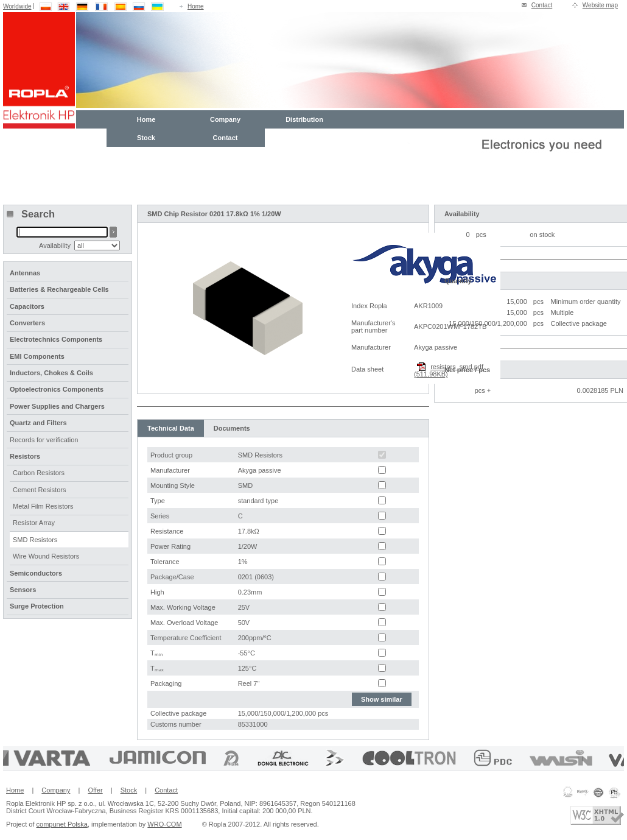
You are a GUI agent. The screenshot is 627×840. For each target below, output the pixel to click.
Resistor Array (34, 523)
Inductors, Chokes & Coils (51, 373)
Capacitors (27, 306)
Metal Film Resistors (43, 506)
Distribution (304, 119)
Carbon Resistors (39, 473)
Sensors (23, 590)
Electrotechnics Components (56, 339)
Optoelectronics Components (57, 389)
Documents (232, 428)
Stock (146, 138)
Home (196, 6)
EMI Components (37, 356)
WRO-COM (164, 824)
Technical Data (171, 428)
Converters (27, 323)
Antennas (25, 273)
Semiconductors (36, 573)
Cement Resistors (39, 490)
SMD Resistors (35, 540)
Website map (600, 5)
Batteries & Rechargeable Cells (59, 289)
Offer (95, 790)
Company (225, 119)
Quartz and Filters (38, 423)
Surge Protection (37, 606)
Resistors (25, 456)
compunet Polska (62, 824)
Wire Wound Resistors (46, 556)
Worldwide (17, 6)
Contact (542, 5)
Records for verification (44, 440)
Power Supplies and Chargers (57, 406)
